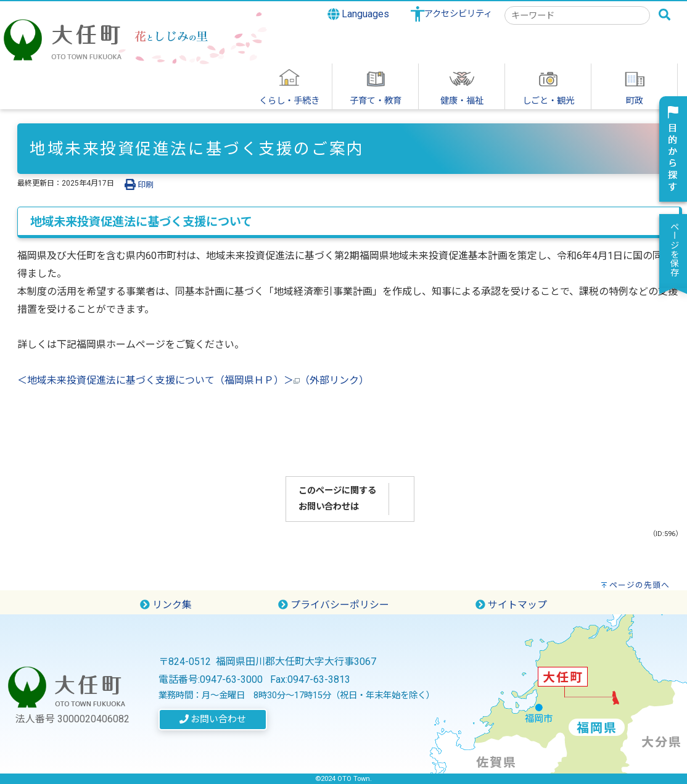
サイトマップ (511, 605)
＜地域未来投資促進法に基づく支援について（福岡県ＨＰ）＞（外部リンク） (193, 380)
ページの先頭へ (640, 585)
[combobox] (577, 15)
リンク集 (166, 605)
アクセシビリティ (458, 14)
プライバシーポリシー (334, 605)
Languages (359, 14)
